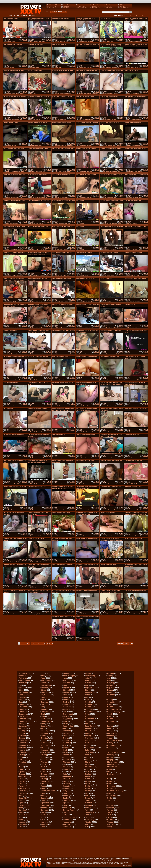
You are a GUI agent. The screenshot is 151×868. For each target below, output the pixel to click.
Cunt (43, 714)
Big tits (110, 688)
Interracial (45, 752)
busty (70, 250)
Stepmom (23, 805)
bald (31, 354)
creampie (113, 354)
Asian (87, 678)
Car (20, 702)
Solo (43, 800)
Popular (60, 12)
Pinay (21, 779)
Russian (110, 788)
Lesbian (110, 757)
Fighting (22, 731)
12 (44, 643)
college (137, 68)
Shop (43, 793)
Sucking (88, 808)
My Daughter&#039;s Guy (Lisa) (37, 487)
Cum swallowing (114, 712)
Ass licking (68, 680)
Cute (87, 714)
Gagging (44, 738)
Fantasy (22, 728)
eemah (129, 458)
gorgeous (22, 94)
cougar (19, 302)
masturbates (22, 588)
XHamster (73, 40)
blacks (80, 354)
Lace (87, 755)
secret (115, 250)
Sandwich (23, 791)
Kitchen (66, 755)
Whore (66, 827)
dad (31, 120)
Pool (109, 779)
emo (134, 354)
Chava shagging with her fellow (85, 279)
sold (60, 68)
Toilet (109, 815)
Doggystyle (67, 719)
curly (108, 198)
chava (86, 302)
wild (58, 458)
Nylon (109, 769)
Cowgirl (66, 709)
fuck (134, 198)
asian (129, 276)
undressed (138, 406)
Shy (87, 793)
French (44, 736)
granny (66, 432)
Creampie (89, 709)
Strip (21, 808)
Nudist (66, 769)
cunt (37, 328)
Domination (90, 719)
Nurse (88, 769)
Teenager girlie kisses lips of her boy (136, 279)
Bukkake (22, 697)
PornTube (48, 40)
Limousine (45, 760)
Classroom (23, 707)
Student (44, 808)
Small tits (23, 798)
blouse (132, 536)
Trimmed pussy (69, 817)
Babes (44, 683)
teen (67, 42)
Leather (66, 757)
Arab (65, 678)
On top (88, 772)
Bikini (21, 690)
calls (16, 250)
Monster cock (113, 767)
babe (80, 120)
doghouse (17, 328)
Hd (42, 748)
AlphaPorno (120, 144)
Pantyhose (111, 774)
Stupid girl (67, 808)
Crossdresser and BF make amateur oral (88, 305)
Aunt (109, 680)
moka (129, 562)
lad (115, 120)
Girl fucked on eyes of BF (35, 44)
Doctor (44, 719)
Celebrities (111, 702)
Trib (43, 817)
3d (42, 673)
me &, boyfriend (8, 409)
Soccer (88, 798)
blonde (105, 42)
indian (140, 536)
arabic (129, 94)
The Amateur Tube (96, 8)
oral (92, 328)
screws (132, 562)
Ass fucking (46, 680)
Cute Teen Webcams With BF (133, 201)
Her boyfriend (80, 201)
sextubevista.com (137, 15)
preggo (8, 458)
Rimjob (66, 788)
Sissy (109, 793)
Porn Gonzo (109, 5)
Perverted (67, 776)
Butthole (66, 700)
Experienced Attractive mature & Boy (87, 70)
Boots (21, 695)
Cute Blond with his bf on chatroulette (87, 539)
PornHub (97, 40)
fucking (40, 172)
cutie (36, 146)
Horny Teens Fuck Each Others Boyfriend (136, 175)
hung (34, 120)
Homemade (90, 748)
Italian (65, 752)
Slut (87, 796)
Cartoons (45, 702)
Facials (110, 726)
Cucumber (45, 712)
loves (88, 146)
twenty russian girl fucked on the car (15, 487)
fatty (85, 146)
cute (37, 172)
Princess (111, 781)
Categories (54, 12)
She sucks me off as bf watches (13, 44)
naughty (137, 42)
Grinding (22, 745)
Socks (110, 798)
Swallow (110, 808)
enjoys (117, 68)
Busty (21, 700)
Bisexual (66, 690)
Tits (65, 815)
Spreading (45, 803)
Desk (65, 716)
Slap (21, 796)
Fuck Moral (66, 6)
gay (137, 354)
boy (85, 94)
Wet (21, 827)
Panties (88, 774)
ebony (68, 484)
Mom (43, 767)
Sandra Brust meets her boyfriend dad (111, 461)
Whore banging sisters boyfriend (61, 279)
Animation (23, 678)
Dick (87, 716)
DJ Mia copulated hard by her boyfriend (15, 96)
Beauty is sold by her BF (59, 44)
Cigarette (89, 704)
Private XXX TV (51, 858)
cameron (40, 484)
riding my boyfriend (106, 279)
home (22, 172)
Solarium (22, 800)
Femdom (89, 728)
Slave (43, 796)
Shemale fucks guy (115, 791)
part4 (143, 588)
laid (92, 354)
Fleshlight (67, 733)
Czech (110, 714)
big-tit (11, 302)
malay (113, 380)
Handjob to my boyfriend (11, 122)
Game (66, 738)
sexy (88, 120)
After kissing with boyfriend (12, 18)
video (136, 328)
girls (142, 146)
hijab (109, 380)
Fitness (22, 733)
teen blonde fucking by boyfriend (38, 409)
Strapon (110, 805)
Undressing (90, 820)
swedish (93, 614)
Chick (43, 704)
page (43, 42)
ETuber (122, 5)
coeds (62, 562)
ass (80, 510)
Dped (65, 721)
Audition (88, 680)
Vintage (110, 822)
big (128, 172)
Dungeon (111, 721)
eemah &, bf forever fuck (132, 435)
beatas (32, 380)
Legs (87, 757)
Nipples (22, 769)
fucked (109, 42)
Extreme (44, 726)
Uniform (110, 820)
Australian (23, 683)
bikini (32, 484)
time (112, 536)
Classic (110, 704)
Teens (43, 812)
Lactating (111, 755)
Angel (109, 676)
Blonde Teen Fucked (106, 18)
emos (38, 406)
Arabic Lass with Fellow (131, 70)
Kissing (44, 755)
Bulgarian (45, 697)
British (88, 695)
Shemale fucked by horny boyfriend (38, 227)
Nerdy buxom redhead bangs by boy (135, 227)
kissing (13, 42)
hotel (137, 380)
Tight (43, 815)
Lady (21, 757)
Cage (87, 700)
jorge (92, 42)
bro (55, 406)
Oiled (43, 772)
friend (18, 536)
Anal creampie (69, 676)
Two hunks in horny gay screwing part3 (136, 409)
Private (44, 784)
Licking (22, 760)
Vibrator (88, 822)
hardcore (70, 432)
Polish (88, 779)
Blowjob (66, 692)
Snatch (66, 798)
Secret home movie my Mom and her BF (112, 227)
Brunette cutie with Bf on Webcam (38, 122)
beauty (56, 68)
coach (40, 354)
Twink (109, 817)
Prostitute (89, 784)
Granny (110, 743)
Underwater (68, 820)
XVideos (121, 40)
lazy (91, 68)
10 (38, 643)
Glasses (44, 743)
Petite (87, 776)
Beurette (44, 688)
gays (88, 458)
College (88, 707)
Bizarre (110, 690)
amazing (81, 458)
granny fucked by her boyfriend (61, 513)
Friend (66, 736)
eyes (31, 68)
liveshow (42, 380)
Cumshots (23, 714)
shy (140, 68)
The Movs (108, 6)
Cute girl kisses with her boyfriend (86, 149)
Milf (65, 764)
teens (140, 198)
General (66, 740)
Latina (43, 757)
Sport (21, 803)
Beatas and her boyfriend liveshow (38, 357)
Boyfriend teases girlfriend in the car (63, 70)
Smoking (44, 798)
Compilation (112, 707)
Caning (110, 700)
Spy (65, 803)
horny (137, 198)
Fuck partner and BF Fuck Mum (134, 461)
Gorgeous (67, 743)
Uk (42, 820)
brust (110, 484)
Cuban (22, 712)
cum (20, 224)
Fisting (110, 731)
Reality (88, 786)
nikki (141, 42)
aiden (8, 224)
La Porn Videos (96, 5)
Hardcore (23, 748)
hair (115, 198)
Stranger (89, 805)
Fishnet (88, 731)
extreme (35, 536)
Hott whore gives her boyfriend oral (111, 487)
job (34, 224)
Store (65, 805)
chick (61, 198)
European (23, 726)
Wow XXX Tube (67, 5)
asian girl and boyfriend (11, 331)
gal (136, 302)
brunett (86, 198)
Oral (109, 772)
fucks (43, 328)
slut (91, 146)
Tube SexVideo (81, 6)
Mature (22, 764)
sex (55, 458)
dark (69, 510)
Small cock (112, 796)
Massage (67, 762)
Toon (21, 817)
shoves (12, 458)
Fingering (45, 731)
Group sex (45, 745)
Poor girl (22, 781)
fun (134, 42)
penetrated (116, 94)
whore (70, 302)
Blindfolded (23, 692)
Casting (66, 702)
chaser (42, 198)
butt (87, 510)
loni (109, 432)
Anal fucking (90, 676)
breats (86, 42)
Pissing (44, 779)
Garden (110, 738)
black (32, 42)
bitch (32, 588)
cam (13, 484)
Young (110, 827)
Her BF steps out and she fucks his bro (64, 617)
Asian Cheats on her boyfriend (133, 253)
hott (109, 510)
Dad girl (22, 716)
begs (7, 302)
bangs (56, 250)
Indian (88, 750)
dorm (62, 614)
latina (37, 224)
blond (129, 68)
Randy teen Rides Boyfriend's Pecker (87, 357)
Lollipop (110, 760)
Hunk (65, 750)
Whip (43, 827)
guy (89, 42)
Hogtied (66, 748)
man (87, 588)
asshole (108, 406)
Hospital (22, 750)
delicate (86, 614)
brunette (32, 146)
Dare (43, 716)
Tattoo (21, 812)
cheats (138, 276)
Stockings (45, 805)
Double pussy (46, 721)
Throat (110, 812)
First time (67, 731)
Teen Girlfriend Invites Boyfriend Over (135, 591)
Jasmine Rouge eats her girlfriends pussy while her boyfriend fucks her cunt (38, 306)
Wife (87, 827)
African (88, 673)
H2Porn (25, 40)
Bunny (66, 697)
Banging (110, 683)
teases (69, 94)
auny (128, 536)
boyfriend (9, 42)
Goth (87, 743)
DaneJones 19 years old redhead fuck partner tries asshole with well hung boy (111, 384)
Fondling (89, 733)
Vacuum (22, 822)
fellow (138, 94)
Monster (88, 767)
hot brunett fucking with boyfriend (86, 175)
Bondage (89, 692)
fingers (91, 406)
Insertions (23, 752)
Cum (65, 712)
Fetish (110, 728)
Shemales (23, 793)
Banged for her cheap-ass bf (133, 487)
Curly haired (68, 714)
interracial (71, 146)
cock (40, 42)
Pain (65, 774)
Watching (67, 824)
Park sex (23, 776)
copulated (14, 120)
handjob (81, 68)
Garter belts (24, 740)
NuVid (122, 92)
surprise (120, 328)
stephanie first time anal (108, 513)
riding (110, 302)
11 (41, 643)
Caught (88, 702)
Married (44, 762)
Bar (20, 685)
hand (32, 224)
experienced (95, 94)
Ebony (22, 724)
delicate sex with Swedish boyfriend (87, 591)
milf (92, 432)
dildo (37, 562)
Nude (43, 769)
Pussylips (67, 786)
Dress (87, 721)
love (43, 354)
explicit (84, 640)
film (59, 120)
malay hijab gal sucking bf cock (110, 357)
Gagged (22, 738)
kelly (88, 68)
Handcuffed (112, 745)
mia (112, 94)
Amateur (111, 673)
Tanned (110, 810)
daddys (114, 224)
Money (66, 767)
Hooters (110, 748)
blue (104, 68)
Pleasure (67, 779)
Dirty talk (23, 719)
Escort (88, 724)
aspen (11, 224)
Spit (109, 800)
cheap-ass (134, 510)
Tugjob (88, 817)
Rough (88, 788)
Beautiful (22, 688)
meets (116, 484)
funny (134, 380)
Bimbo (44, 690)
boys (128, 354)
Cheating (23, 704)
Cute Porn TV (52, 6)
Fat (42, 728)
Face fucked (68, 726)
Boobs (110, 692)
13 (47, 643)
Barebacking (46, 685)
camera (135, 588)
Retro (43, 788)
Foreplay (111, 733)
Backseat (67, 683)
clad (44, 484)
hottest (17, 588)
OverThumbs (120, 561)
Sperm (88, 800)
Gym (65, 745)
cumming (87, 406)
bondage (11, 198)
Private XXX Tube (82, 8)
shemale (45, 250)
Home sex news (82, 5)
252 (128, 328)
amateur (57, 146)
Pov (65, 781)
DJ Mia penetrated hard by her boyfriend (112, 70)
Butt (43, 700)
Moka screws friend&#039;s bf (133, 539)
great (42, 562)
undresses (66, 198)
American (23, 676)
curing (13, 406)
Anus (43, 678)
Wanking (44, 824)
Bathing (66, 685)
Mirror (87, 764)
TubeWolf (73, 561)
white (116, 432)
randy (89, 380)
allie (128, 120)
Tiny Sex (122, 6)
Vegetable (67, 822)
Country (44, 709)
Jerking (22, 755)
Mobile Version (127, 866)
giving (46, 198)
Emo (43, 724)
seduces (38, 120)
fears (89, 354)
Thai (65, 812)
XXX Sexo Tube (53, 8)
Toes (87, 815)
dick (136, 172)
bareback (60, 328)
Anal (43, 676)
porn (70, 562)
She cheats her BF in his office (85, 461)
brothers (38, 302)
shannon (140, 172)
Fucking (88, 736)
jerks (137, 120)
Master (88, 762)
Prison (22, 784)
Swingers (45, 810)
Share (88, 791)
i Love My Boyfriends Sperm (108, 565)
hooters (47, 276)
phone (140, 120)
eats (40, 328)
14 (50, 643)
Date (65, 12)
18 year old (24, 673)
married (91, 588)
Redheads (111, 786)
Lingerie (66, 760)
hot (94, 198)
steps (62, 640)
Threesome (90, 812)
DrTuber (25, 118)
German (88, 740)
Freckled (22, 736)
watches (12, 68)
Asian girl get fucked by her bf (61, 357)
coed (56, 120)
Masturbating (112, 762)
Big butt (66, 688)
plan (115, 562)
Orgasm (22, 774)
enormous (42, 276)
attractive (81, 94)
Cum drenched (91, 712)
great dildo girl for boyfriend (36, 539)
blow (7, 328)
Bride (65, 695)
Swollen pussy (69, 810)
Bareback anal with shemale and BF (62, 305)
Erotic (65, 724)
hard (110, 94)
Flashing (44, 733)
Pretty (87, 781)
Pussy (43, 786)
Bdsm (109, 685)
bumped (38, 458)
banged (129, 510)
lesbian (88, 432)
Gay (43, 740)
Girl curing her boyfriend (11, 383)
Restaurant (23, 788)
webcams (135, 224)
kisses (91, 172)
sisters (66, 302)
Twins (21, 820)
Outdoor (44, 774)
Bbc (87, 685)
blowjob (32, 198)
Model (21, 767)
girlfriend (64, 94)
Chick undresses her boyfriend (61, 175)
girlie (138, 302)
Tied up (22, 815)
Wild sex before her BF (59, 435)
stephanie (108, 536)
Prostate (66, 784)
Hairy (87, 745)
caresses (21, 562)
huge (20, 614)
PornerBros (24, 92)
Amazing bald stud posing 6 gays (86, 435)
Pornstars (45, 781)
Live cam (89, 760)
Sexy (65, 791)
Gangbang (89, 738)
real (64, 42)
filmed (66, 146)
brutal (118, 614)
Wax (87, 824)
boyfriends (130, 42)
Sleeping (67, 796)
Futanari (110, 736)
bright (113, 68)
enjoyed (136, 536)
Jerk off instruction (115, 752)
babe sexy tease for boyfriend (85, 96)
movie (111, 250)
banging (57, 302)
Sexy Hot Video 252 (130, 305)
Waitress (22, 824)
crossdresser (87, 328)
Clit (42, 707)
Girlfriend (23, 743)
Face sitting (90, 726)
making (66, 562)
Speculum (67, 800)
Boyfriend (45, 695)
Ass (109, 678)
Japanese (89, 752)
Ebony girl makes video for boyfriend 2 (63, 565)
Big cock (89, 688)
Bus (87, 697)
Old (65, 772)
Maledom (23, 762)
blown (8, 250)
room (141, 380)
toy (15, 458)
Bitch (87, 690)
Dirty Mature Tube (111, 8)
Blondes (44, 692)
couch (111, 458)
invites (139, 614)
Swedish (22, 810)
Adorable (67, 673)
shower (41, 224)
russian (16, 510)
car (61, 94)
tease (91, 120)
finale (118, 354)
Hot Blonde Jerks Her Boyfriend (109, 253)
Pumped (22, 786)
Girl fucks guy (113, 740)
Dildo (109, 716)
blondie (61, 172)
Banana (88, 683)
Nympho (22, 772)
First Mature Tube (125, 8)
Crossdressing (113, 709)
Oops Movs (66, 8)
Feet (65, 728)
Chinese (66, 704)
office (84, 484)
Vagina (44, 822)
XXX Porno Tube (53, 5)
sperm (113, 588)
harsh (85, 68)
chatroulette (85, 562)
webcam (40, 146)
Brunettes (111, 695)
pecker (86, 380)
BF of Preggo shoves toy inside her (14, 435)
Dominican (111, 719)
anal (56, 328)
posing (91, 458)
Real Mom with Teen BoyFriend (61, 18)
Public (110, 784)
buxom (140, 250)
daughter (119, 224)
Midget (44, 764)
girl (38, 68)
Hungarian (45, 750)
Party (43, 776)
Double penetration (26, 721)
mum (139, 484)
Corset (22, 709)
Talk (87, 810)
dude (21, 328)
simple (118, 562)
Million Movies (95, 6)
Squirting (89, 803)
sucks (8, 68)
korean (64, 120)
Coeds (66, 707)
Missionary (111, 764)
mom (61, 42)
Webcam (111, 824)
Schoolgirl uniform (48, 791)
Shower (66, 793)
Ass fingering (24, 680)
